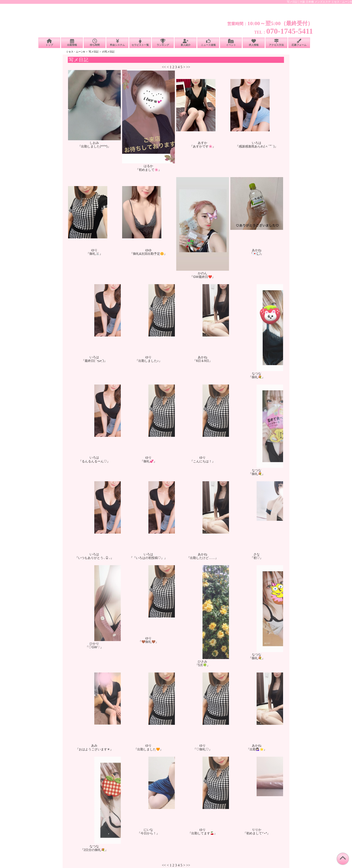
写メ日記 (94, 52)
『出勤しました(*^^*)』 (94, 146)
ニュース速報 (208, 43)
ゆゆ (148, 250)
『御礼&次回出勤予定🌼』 (148, 254)
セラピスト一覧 (140, 43)
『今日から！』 (148, 833)
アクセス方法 (276, 43)
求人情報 (254, 43)
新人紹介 (186, 43)
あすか (202, 143)
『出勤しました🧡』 (148, 749)
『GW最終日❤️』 (202, 277)
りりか (257, 830)
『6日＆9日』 (202, 361)
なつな (257, 374)
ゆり (94, 250)
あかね (257, 250)
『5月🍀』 (203, 665)
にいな (148, 830)
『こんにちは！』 (202, 461)
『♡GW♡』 (94, 647)
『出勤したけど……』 (202, 558)
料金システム (117, 43)
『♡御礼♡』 (202, 749)
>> (188, 67)
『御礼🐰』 (94, 254)
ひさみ (202, 661)
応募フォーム (299, 43)
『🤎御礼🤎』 (148, 642)
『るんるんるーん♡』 (94, 461)
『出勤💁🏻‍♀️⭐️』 (257, 749)
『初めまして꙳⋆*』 (257, 833)
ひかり (94, 644)
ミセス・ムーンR (75, 52)
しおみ (94, 143)
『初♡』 (257, 558)
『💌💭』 (257, 254)
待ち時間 (95, 43)
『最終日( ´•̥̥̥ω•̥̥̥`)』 (94, 361)
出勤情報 (72, 43)
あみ (94, 745)
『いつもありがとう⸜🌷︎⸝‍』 (94, 558)
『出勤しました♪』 (148, 361)
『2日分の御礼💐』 (94, 850)
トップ (49, 43)
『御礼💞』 (148, 461)
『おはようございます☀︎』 (94, 749)
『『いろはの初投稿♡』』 (148, 558)
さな (257, 554)
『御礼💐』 (257, 377)
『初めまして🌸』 (148, 170)
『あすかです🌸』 (203, 146)
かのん (202, 273)
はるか (148, 166)
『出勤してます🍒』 (203, 833)
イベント (231, 43)
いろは (257, 143)
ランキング (163, 43)
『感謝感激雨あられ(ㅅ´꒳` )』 (257, 146)
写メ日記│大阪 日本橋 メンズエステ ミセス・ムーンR (319, 2)
